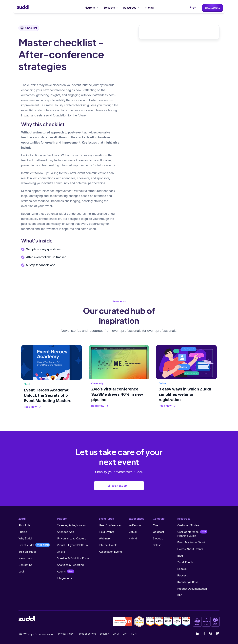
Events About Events (190, 549)
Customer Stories (188, 525)
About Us (24, 525)
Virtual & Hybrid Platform (72, 545)
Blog (180, 556)
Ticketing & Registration (72, 525)
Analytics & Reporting (70, 565)
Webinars (105, 538)
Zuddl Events (185, 562)
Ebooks (182, 569)
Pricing (23, 532)
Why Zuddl (25, 538)
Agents (61, 571)
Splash (157, 545)
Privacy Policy (66, 634)
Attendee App (66, 532)
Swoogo (158, 538)
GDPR (134, 634)
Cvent (157, 525)
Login (193, 7)
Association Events (111, 552)
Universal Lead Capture (72, 538)
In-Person (135, 525)
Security (104, 634)
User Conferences (110, 525)
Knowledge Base (188, 582)
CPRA (116, 634)
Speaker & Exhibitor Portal (73, 558)
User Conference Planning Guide (188, 534)
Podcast (182, 575)
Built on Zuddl (27, 552)
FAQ (180, 595)
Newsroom (25, 558)
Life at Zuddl (26, 545)
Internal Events (108, 545)
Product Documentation (192, 589)
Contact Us (25, 565)
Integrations (64, 578)
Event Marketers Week (191, 542)
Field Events (106, 532)
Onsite (61, 552)
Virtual (133, 532)
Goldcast (158, 532)
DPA (125, 634)
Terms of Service (87, 634)
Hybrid (133, 538)
